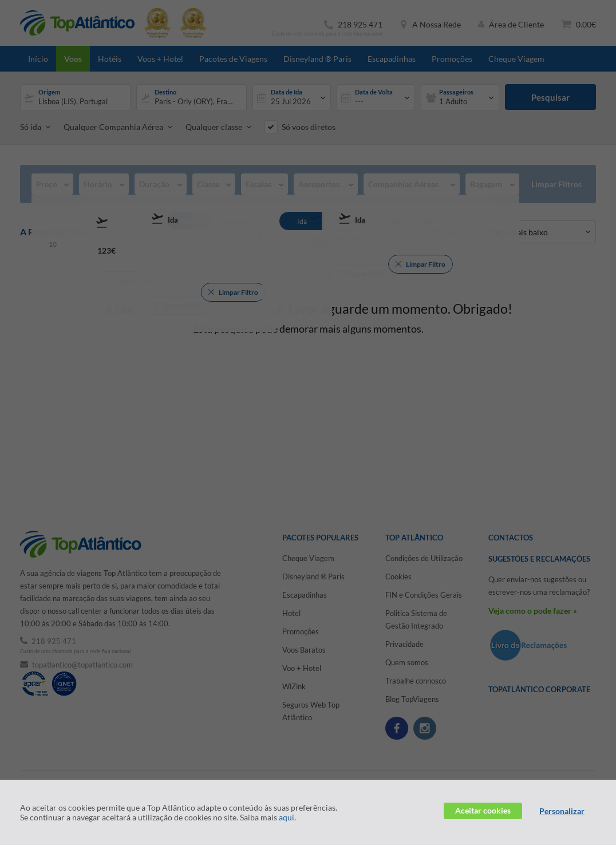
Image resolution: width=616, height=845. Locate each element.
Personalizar (562, 811)
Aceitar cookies (483, 810)
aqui (287, 817)
